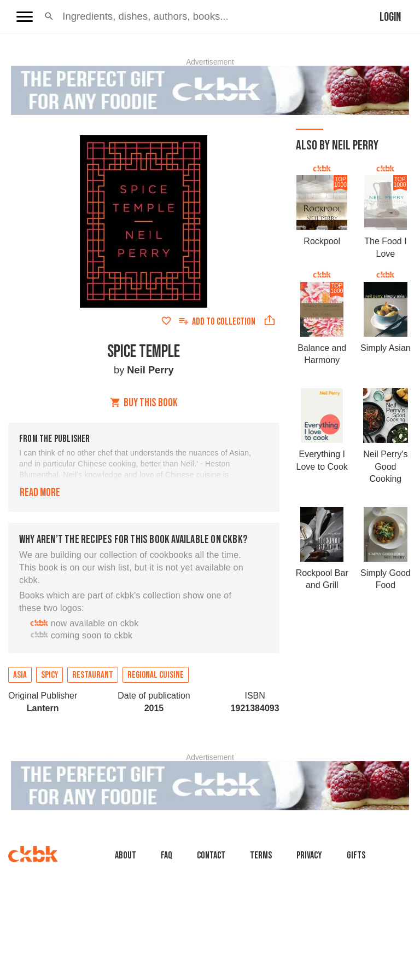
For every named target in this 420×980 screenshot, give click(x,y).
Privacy (309, 855)
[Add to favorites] (166, 321)
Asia (20, 675)
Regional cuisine (156, 675)
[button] (49, 16)
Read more (40, 492)
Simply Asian (386, 348)
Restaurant (93, 675)
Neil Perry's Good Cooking (385, 466)
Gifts (356, 855)
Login (390, 17)
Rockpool (322, 241)
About (126, 855)
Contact (211, 855)
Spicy (49, 675)
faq (167, 855)
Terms (261, 855)
